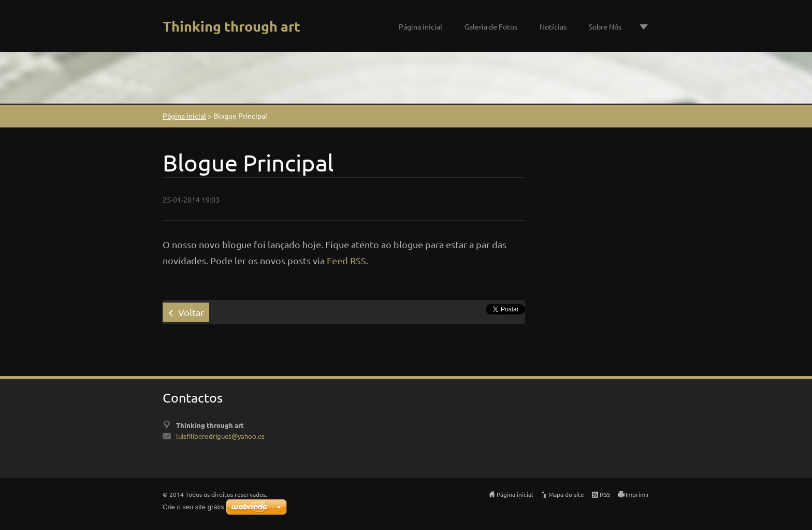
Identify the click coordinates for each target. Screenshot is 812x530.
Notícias (553, 26)
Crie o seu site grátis (193, 507)
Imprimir (637, 494)
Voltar (191, 312)
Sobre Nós (605, 26)
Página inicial (421, 26)
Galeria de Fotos (491, 26)
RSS (605, 494)
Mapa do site (566, 494)
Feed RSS (346, 260)
